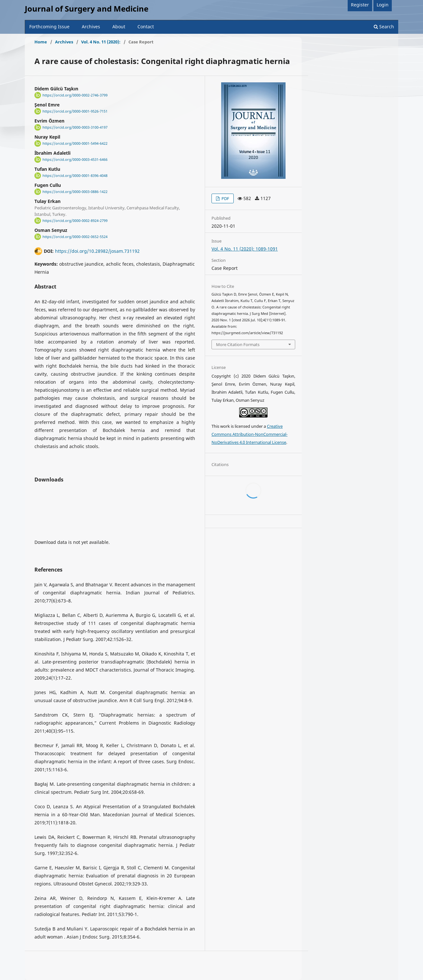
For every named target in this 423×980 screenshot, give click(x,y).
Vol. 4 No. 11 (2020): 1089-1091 (245, 249)
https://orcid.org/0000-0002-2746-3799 (75, 95)
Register (360, 5)
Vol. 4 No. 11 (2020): (101, 42)
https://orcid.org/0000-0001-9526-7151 (75, 111)
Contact (146, 27)
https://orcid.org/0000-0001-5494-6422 (75, 143)
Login (383, 5)
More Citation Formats (238, 344)
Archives (91, 27)
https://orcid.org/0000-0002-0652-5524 (75, 237)
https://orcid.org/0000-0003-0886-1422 (75, 192)
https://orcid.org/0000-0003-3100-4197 (75, 127)
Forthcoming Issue (49, 27)
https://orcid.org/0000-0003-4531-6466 (75, 160)
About (119, 27)
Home (41, 42)
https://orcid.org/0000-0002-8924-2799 (75, 221)
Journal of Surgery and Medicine (87, 9)
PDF (225, 198)
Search (384, 27)
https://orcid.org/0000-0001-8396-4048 (75, 176)
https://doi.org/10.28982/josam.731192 (97, 251)
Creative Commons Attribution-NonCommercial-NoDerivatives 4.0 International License (249, 434)
